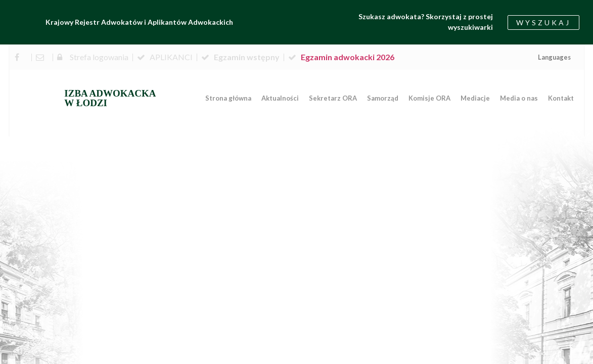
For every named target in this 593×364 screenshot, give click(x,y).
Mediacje (475, 98)
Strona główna (228, 98)
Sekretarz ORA (333, 98)
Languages (554, 57)
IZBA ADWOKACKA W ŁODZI (110, 98)
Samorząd (383, 98)
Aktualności (280, 98)
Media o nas (519, 98)
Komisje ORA (429, 98)
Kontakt (561, 98)
